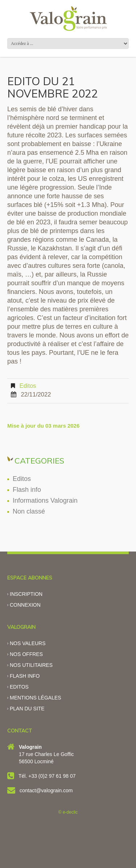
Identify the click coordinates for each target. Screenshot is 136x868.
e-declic (70, 812)
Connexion (25, 605)
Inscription (26, 594)
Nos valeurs (28, 643)
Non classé (29, 511)
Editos (28, 386)
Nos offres (26, 654)
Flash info (27, 490)
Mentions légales (36, 698)
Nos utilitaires (31, 665)
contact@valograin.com (46, 790)
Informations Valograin (45, 501)
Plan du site (27, 709)
